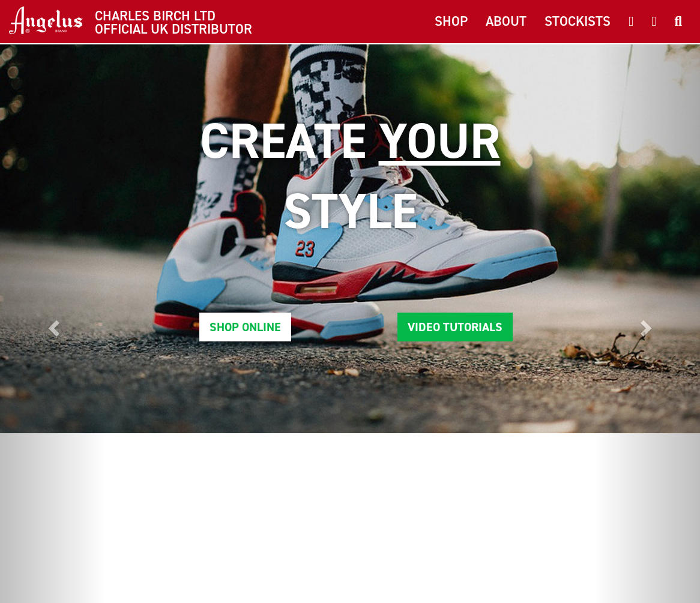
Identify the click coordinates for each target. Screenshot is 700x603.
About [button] (506, 21)
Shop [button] (451, 21)
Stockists (578, 21)
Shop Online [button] (245, 327)
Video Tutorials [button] (455, 327)
